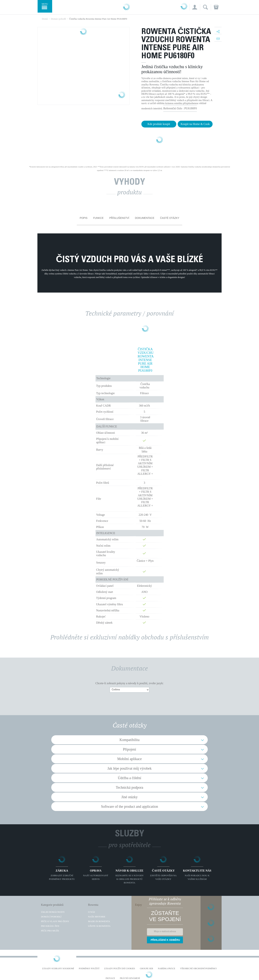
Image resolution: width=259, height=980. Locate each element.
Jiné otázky (130, 797)
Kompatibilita (129, 740)
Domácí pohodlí (51, 917)
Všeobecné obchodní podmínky (198, 969)
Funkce (98, 218)
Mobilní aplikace (129, 759)
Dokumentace (145, 218)
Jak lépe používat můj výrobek (129, 768)
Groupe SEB (146, 969)
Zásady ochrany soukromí (58, 969)
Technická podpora (129, 787)
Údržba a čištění (129, 778)
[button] (195, 7)
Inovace (110, 978)
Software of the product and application (129, 806)
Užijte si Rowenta (99, 926)
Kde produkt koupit (159, 124)
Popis (84, 218)
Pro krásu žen (50, 926)
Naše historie (97, 917)
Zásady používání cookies (120, 969)
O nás (91, 912)
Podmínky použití (89, 969)
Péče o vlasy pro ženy (55, 921)
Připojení (129, 749)
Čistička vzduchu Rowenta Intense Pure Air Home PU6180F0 (145, 360)
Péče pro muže (50, 931)
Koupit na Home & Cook (195, 124)
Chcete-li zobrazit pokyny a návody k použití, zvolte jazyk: (130, 683)
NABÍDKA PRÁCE (167, 969)
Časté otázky (170, 218)
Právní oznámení (130, 978)
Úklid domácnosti (53, 912)
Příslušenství (119, 218)
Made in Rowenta (99, 921)
